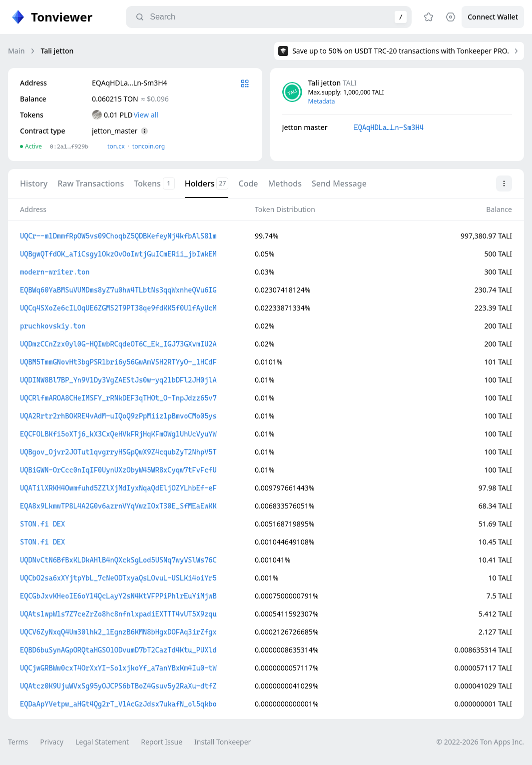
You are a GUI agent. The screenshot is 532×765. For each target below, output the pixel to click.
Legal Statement (102, 742)
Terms (18, 742)
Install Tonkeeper (223, 742)
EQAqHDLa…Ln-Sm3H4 (389, 127)
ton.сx (116, 146)
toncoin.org (149, 146)
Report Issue (162, 742)
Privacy (52, 742)
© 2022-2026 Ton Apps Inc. (480, 742)
